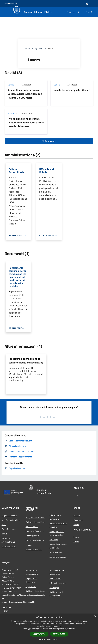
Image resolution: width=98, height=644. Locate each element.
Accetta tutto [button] (39, 634)
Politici (4, 534)
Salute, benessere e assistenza (58, 546)
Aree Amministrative (11, 520)
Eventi (76, 542)
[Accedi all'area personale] (87, 4)
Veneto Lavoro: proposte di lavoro (72, 90)
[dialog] (49, 629)
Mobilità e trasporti (34, 549)
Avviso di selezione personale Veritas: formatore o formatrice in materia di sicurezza (26, 122)
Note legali (54, 588)
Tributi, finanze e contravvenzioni (57, 533)
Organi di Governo (9, 515)
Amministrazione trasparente (57, 572)
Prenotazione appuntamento (32, 572)
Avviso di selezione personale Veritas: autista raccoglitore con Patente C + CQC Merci (25, 94)
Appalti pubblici (32, 536)
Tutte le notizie (49, 141)
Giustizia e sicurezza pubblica (58, 525)
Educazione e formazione (55, 517)
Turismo (29, 545)
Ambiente (54, 540)
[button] (49, 640)
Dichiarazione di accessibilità (56, 594)
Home (28, 48)
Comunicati (78, 520)
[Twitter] (78, 12)
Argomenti (38, 48)
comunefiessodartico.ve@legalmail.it (18, 602)
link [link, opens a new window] (74, 629)
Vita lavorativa (32, 527)
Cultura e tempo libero (35, 522)
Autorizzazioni (56, 552)
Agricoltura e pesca (58, 557)
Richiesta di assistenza (35, 591)
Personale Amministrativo (8, 540)
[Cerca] (93, 12)
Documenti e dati (9, 546)
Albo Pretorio (55, 578)
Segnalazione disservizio (31, 580)
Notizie (11, 85)
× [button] (95, 616)
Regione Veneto (11, 4)
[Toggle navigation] (5, 12)
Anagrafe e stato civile (35, 517)
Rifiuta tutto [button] (59, 634)
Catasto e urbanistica (35, 540)
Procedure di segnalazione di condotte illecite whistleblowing (26, 361)
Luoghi (76, 537)
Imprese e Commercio (35, 531)
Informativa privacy (58, 583)
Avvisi (76, 525)
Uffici (4, 525)
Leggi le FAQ (31, 587)
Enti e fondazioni (9, 529)
